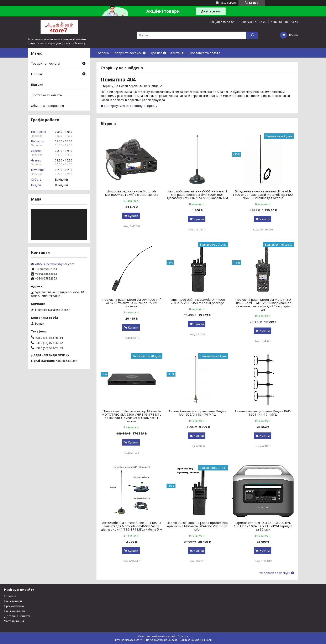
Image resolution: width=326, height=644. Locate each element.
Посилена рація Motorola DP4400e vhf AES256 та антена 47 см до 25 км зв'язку (132, 303)
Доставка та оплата (205, 53)
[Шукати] (252, 35)
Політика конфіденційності (196, 640)
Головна (103, 53)
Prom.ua (183, 636)
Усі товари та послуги (275, 573)
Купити (133, 216)
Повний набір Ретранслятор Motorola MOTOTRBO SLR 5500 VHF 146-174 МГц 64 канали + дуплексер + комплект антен (132, 416)
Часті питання (14, 621)
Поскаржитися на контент (162, 640)
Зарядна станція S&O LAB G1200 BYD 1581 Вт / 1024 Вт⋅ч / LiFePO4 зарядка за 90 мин (263, 526)
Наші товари (13, 601)
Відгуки (37, 84)
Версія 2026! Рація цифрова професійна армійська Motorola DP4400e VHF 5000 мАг (197, 526)
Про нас (156, 53)
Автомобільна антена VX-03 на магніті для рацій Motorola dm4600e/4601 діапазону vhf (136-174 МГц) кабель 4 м (197, 195)
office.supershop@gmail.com (55, 264)
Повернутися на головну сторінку (131, 106)
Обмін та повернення (47, 105)
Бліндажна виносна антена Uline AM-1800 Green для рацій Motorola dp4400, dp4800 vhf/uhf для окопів (263, 195)
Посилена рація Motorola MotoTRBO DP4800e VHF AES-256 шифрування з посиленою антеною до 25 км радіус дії (263, 304)
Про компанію (14, 606)
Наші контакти (14, 611)
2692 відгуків (228, 3)
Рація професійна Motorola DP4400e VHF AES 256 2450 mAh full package (197, 301)
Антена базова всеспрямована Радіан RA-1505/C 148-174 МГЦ (197, 413)
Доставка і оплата (17, 616)
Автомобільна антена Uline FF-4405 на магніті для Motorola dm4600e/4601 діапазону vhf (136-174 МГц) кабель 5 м (132, 526)
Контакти (178, 53)
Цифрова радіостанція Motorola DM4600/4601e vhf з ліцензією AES (132, 193)
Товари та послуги (127, 53)
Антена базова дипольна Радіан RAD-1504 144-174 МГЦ (263, 413)
